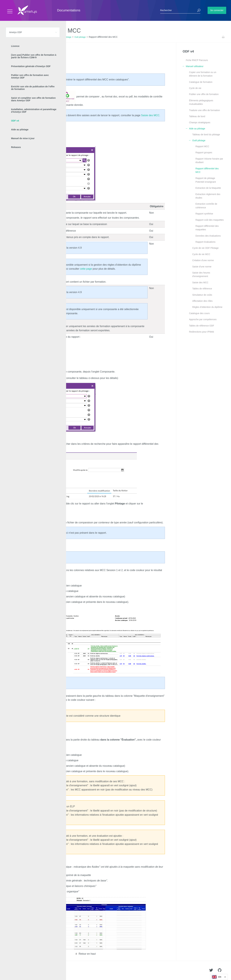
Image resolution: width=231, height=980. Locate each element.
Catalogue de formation (201, 82)
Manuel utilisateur (47, 37)
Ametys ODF (21, 37)
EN (217, 977)
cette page (86, 269)
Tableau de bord (197, 116)
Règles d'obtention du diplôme (207, 307)
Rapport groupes (204, 152)
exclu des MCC (43, 533)
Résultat (15, 70)
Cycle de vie (195, 88)
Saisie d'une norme (202, 267)
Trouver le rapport (20, 65)
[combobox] (219, 977)
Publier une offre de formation (204, 94)
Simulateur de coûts (202, 295)
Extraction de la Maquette (208, 188)
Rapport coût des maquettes (210, 220)
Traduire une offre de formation (204, 110)
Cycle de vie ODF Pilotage (205, 248)
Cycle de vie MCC (201, 254)
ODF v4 (33, 37)
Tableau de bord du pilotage (206, 134)
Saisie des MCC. (151, 115)
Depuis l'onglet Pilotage (27, 55)
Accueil (10, 37)
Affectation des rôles (202, 301)
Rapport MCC (202, 146)
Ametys (21, 971)
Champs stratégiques (200, 122)
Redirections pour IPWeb (201, 332)
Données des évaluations (208, 236)
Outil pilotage (80, 37)
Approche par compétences (203, 319)
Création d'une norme (203, 260)
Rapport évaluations (205, 242)
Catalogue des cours (199, 313)
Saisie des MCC (200, 282)
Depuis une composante (27, 60)
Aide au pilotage (64, 37)
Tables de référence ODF (201, 326)
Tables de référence (202, 289)
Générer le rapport (20, 51)
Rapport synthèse (204, 214)
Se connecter (217, 10)
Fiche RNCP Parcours (197, 60)
